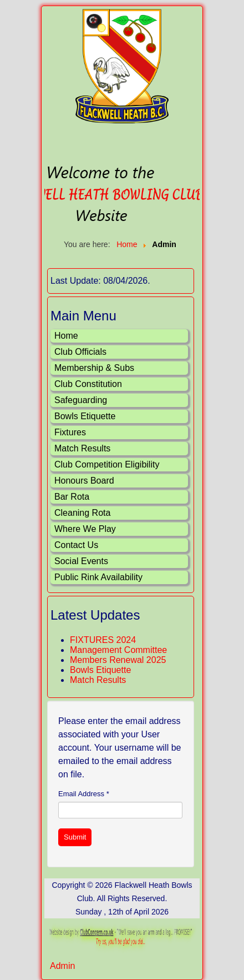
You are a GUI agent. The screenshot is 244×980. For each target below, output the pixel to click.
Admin (62, 966)
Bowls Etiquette (85, 416)
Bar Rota (72, 497)
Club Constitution (88, 384)
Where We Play (85, 529)
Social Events (81, 561)
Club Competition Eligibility (107, 464)
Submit (75, 837)
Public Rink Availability (98, 577)
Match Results (82, 448)
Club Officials (80, 352)
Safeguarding (81, 400)
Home (66, 336)
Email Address (84, 794)
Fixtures (70, 432)
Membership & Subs (94, 368)
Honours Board (84, 481)
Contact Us (76, 545)
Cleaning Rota (82, 513)
